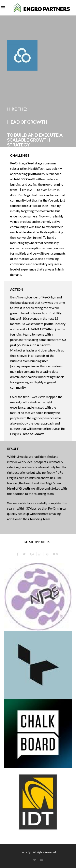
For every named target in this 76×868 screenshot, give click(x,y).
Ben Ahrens (18, 297)
